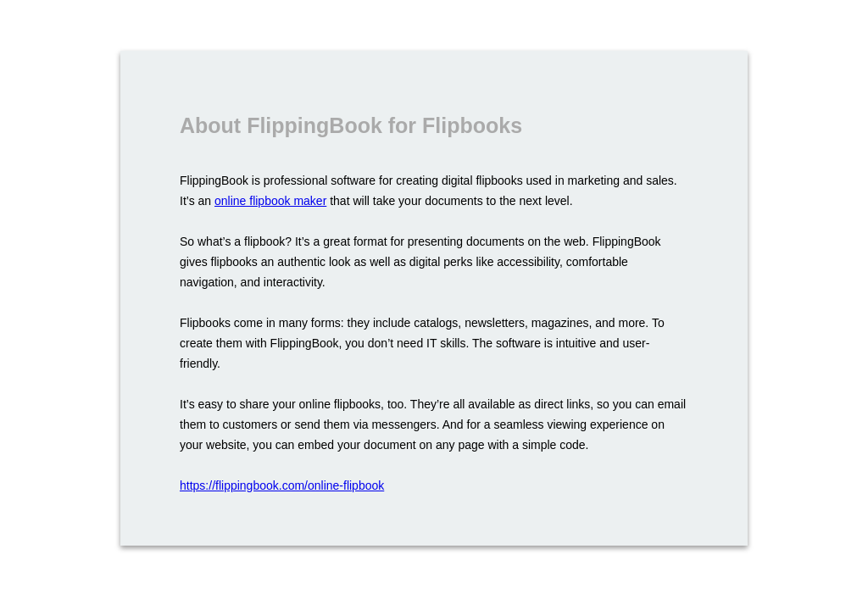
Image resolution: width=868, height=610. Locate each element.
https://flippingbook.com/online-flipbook (282, 485)
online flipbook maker (270, 201)
